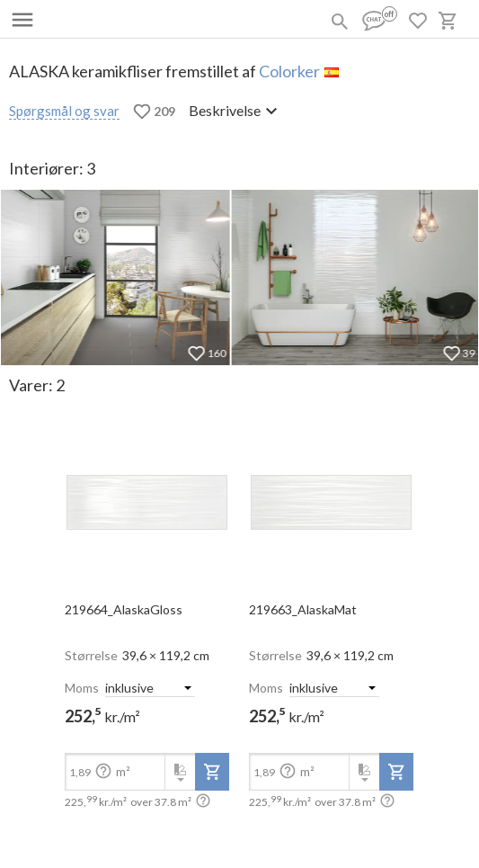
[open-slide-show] (147, 497)
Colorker (289, 71)
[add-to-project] (212, 772)
